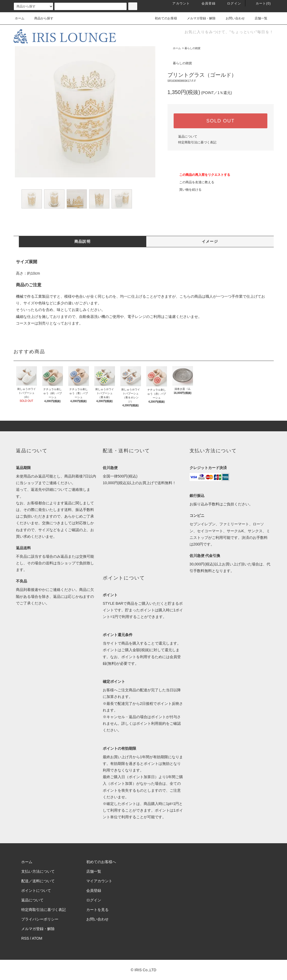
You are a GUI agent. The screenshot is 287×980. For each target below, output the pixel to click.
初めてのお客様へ (101, 862)
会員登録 (205, 3)
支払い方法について (38, 871)
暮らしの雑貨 (192, 48)
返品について (188, 137)
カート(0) (260, 3)
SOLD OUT (220, 121)
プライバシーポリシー (40, 919)
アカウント (178, 3)
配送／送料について (38, 881)
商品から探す (41, 18)
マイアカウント (99, 881)
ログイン (231, 3)
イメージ (210, 241)
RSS (25, 938)
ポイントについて (36, 890)
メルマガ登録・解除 (198, 18)
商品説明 (83, 241)
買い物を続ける (187, 190)
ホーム (20, 18)
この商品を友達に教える (194, 182)
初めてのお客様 (163, 18)
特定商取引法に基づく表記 (197, 142)
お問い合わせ (232, 18)
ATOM (37, 938)
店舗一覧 (258, 18)
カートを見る (97, 910)
